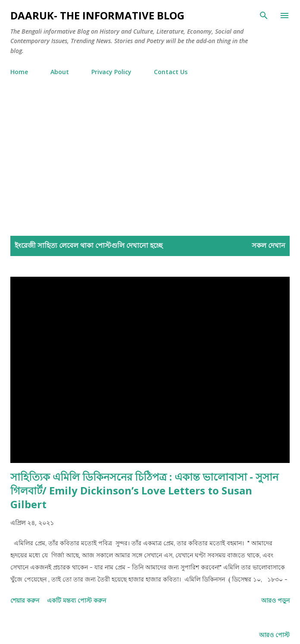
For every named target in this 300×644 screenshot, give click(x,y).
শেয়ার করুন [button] (25, 600)
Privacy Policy (111, 72)
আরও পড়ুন (275, 600)
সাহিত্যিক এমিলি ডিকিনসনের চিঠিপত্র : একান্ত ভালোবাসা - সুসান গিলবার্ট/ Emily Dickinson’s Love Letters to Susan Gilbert (144, 490)
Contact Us (171, 72)
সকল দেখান (269, 245)
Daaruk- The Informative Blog (97, 15)
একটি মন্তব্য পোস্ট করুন (77, 600)
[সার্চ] (264, 16)
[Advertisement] (150, 161)
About (60, 72)
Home (19, 72)
